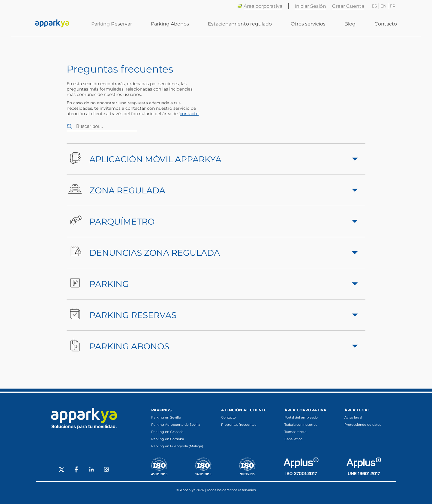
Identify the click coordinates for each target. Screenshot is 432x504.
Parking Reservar (112, 24)
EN (383, 6)
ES (374, 6)
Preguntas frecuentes (239, 425)
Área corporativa (260, 6)
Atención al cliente (244, 410)
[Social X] (61, 470)
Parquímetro (212, 221)
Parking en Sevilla (166, 417)
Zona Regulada (212, 190)
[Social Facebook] (76, 470)
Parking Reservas (212, 315)
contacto (189, 114)
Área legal (357, 410)
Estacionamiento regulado (240, 24)
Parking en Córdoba (168, 439)
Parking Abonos (170, 24)
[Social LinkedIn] (91, 470)
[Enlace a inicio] (52, 24)
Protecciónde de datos (363, 425)
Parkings (161, 410)
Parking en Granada (167, 432)
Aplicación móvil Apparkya (212, 159)
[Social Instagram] (106, 470)
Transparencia (295, 432)
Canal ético (293, 439)
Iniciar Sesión (310, 6)
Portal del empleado (301, 417)
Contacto (386, 24)
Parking (212, 284)
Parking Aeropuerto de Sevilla (176, 425)
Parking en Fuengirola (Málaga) (177, 446)
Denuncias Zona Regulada (212, 253)
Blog (350, 24)
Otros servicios (308, 24)
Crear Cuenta (348, 6)
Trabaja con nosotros (301, 425)
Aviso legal (353, 417)
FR (393, 6)
